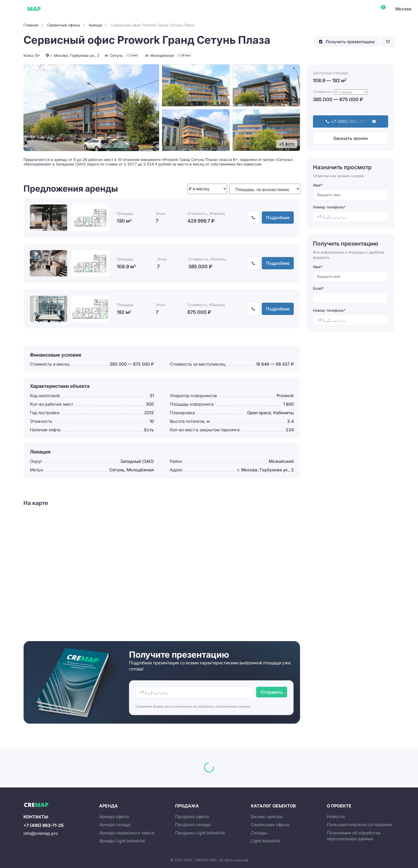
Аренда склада (115, 824)
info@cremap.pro (41, 833)
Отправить (272, 692)
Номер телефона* (329, 207)
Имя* (318, 185)
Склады (120, 9)
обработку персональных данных (224, 706)
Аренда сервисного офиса (127, 833)
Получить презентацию (350, 42)
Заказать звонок (351, 138)
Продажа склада (193, 824)
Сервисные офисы (88, 9)
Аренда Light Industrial (122, 841)
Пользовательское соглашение (360, 824)
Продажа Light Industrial (200, 833)
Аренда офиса (114, 816)
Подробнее (278, 218)
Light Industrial (265, 841)
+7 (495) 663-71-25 (44, 825)
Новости (336, 816)
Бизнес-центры (267, 816)
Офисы (57, 9)
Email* (318, 288)
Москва (403, 9)
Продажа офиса (192, 816)
